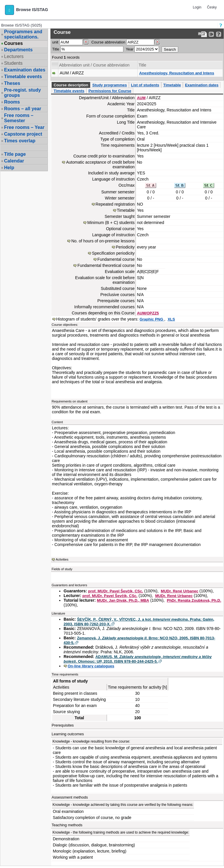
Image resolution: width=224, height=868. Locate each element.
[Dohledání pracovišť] (86, 42)
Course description (71, 85)
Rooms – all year (23, 109)
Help (9, 168)
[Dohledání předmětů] (157, 42)
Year (129, 49)
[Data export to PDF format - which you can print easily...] (203, 34)
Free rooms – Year (24, 127)
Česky (212, 7)
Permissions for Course (110, 91)
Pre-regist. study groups (22, 93)
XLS (171, 319)
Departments (18, 50)
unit (55, 42)
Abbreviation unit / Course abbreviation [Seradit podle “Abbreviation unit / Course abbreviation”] (94, 65)
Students (13, 63)
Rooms (12, 102)
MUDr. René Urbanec (180, 591)
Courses (13, 43)
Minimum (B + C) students (111, 223)
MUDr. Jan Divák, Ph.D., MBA (123, 600)
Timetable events (23, 77)
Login (197, 7)
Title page (15, 154)
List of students (145, 85)
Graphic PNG (152, 319)
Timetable (172, 85)
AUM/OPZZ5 (148, 313)
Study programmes (109, 85)
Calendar (14, 161)
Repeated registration (115, 204)
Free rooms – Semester (19, 118)
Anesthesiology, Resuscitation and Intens (177, 73)
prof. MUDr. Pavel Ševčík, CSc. (116, 591)
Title (56, 49)
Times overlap (20, 141)
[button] (9, 10)
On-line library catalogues (91, 666)
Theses (12, 83)
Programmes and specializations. (23, 34)
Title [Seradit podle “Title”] (142, 65)
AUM (141, 98)
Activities (62, 559)
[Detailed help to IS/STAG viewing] (219, 34)
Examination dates (25, 70)
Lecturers (14, 56)
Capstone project (23, 134)
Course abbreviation (108, 42)
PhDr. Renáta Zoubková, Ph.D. (194, 600)
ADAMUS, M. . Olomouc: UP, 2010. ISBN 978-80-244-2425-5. (138, 659)
